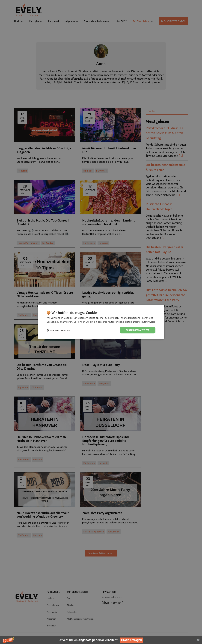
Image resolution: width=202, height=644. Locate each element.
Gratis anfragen (132, 640)
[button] (101, 640)
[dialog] (101, 322)
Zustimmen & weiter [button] (137, 332)
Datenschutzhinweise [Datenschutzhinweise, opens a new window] (67, 323)
